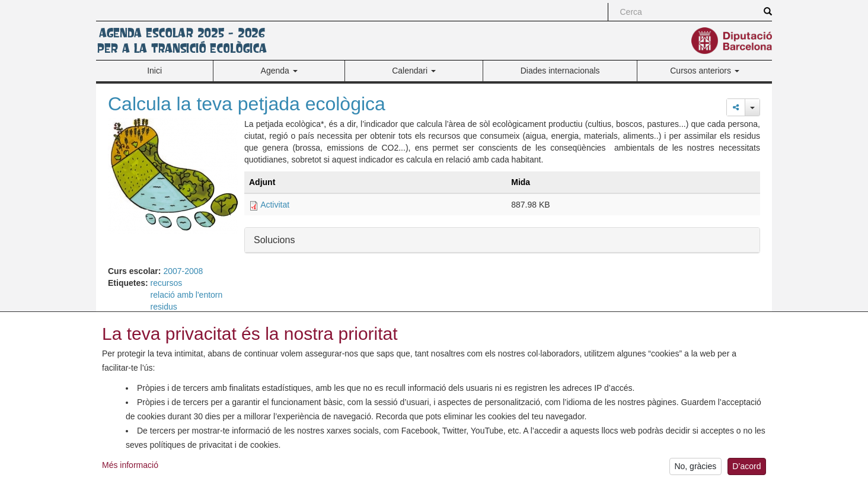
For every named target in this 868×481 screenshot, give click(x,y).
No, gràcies (695, 469)
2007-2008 (183, 271)
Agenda (279, 71)
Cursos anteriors (705, 71)
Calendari (414, 71)
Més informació (130, 467)
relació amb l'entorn (187, 295)
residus (164, 307)
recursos (167, 283)
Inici (154, 71)
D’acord (746, 469)
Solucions (274, 239)
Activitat (275, 205)
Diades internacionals (560, 71)
